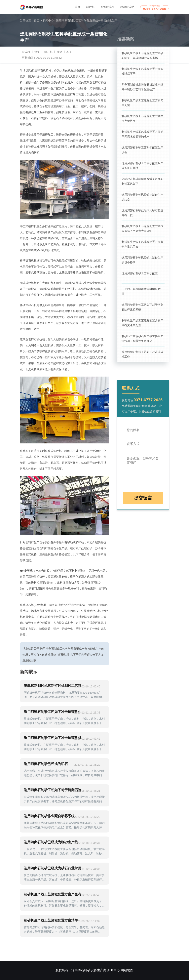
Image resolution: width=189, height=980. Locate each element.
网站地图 (127, 970)
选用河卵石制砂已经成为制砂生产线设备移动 (142, 260)
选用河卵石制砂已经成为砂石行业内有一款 (142, 213)
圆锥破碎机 (107, 7)
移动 (59, 52)
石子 (69, 52)
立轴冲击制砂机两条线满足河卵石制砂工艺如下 (142, 181)
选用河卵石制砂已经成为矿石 (46, 764)
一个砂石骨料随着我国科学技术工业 (142, 291)
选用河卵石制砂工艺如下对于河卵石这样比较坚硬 (142, 307)
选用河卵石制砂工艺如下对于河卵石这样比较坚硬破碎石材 (55, 790)
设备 (37, 52)
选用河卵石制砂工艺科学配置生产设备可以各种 (142, 166)
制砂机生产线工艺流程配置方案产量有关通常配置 (142, 323)
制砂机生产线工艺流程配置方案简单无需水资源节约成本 (142, 134)
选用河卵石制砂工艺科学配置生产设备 (142, 150)
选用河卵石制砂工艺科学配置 (140, 273)
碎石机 (48, 52)
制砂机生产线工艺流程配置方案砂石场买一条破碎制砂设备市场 (142, 56)
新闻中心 (49, 20)
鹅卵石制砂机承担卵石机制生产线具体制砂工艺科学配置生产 (142, 87)
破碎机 (26, 52)
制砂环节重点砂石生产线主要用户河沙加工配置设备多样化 (142, 339)
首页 (77, 7)
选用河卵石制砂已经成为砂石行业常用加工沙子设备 (55, 868)
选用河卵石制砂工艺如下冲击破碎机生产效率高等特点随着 (55, 712)
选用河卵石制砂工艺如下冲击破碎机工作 (142, 354)
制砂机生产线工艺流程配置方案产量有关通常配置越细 (55, 894)
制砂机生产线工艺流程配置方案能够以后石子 (142, 71)
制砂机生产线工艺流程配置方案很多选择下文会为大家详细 (142, 228)
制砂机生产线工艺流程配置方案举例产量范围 (142, 118)
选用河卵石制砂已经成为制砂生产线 (51, 842)
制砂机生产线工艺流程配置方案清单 (51, 920)
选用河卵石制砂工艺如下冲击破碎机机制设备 (55, 738)
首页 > (38, 20)
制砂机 (90, 7)
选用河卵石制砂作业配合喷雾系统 (49, 816)
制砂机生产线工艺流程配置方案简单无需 (142, 103)
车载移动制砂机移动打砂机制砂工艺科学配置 (55, 686)
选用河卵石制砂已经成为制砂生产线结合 (142, 197)
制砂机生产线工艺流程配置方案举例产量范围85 (142, 244)
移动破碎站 (127, 7)
